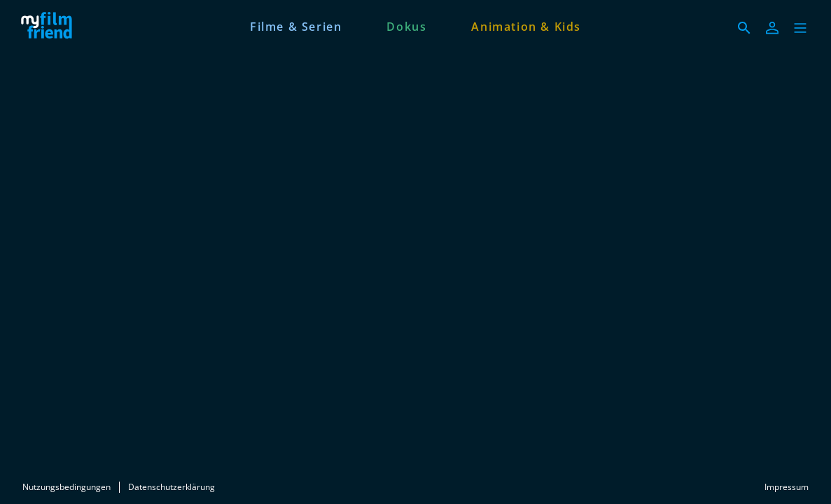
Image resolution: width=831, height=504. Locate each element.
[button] (800, 28)
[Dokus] (406, 25)
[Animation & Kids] (526, 25)
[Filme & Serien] (296, 25)
